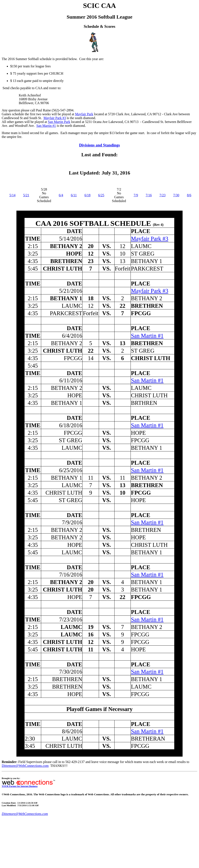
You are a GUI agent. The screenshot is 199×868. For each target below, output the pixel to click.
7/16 (149, 195)
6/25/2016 (71, 470)
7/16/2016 (71, 575)
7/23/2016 (71, 620)
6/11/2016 (71, 380)
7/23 (162, 195)
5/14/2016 (71, 239)
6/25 (101, 195)
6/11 (74, 195)
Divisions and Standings (99, 145)
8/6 (189, 195)
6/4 (61, 195)
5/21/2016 (71, 291)
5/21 (26, 195)
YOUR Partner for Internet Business (28, 785)
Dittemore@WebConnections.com (25, 766)
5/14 (12, 195)
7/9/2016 (72, 522)
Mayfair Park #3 (55, 118)
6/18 (87, 195)
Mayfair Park (84, 114)
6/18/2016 (71, 425)
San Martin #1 (46, 126)
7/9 (136, 195)
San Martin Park (59, 122)
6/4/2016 (72, 336)
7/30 (176, 195)
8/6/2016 (72, 731)
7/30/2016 (71, 672)
